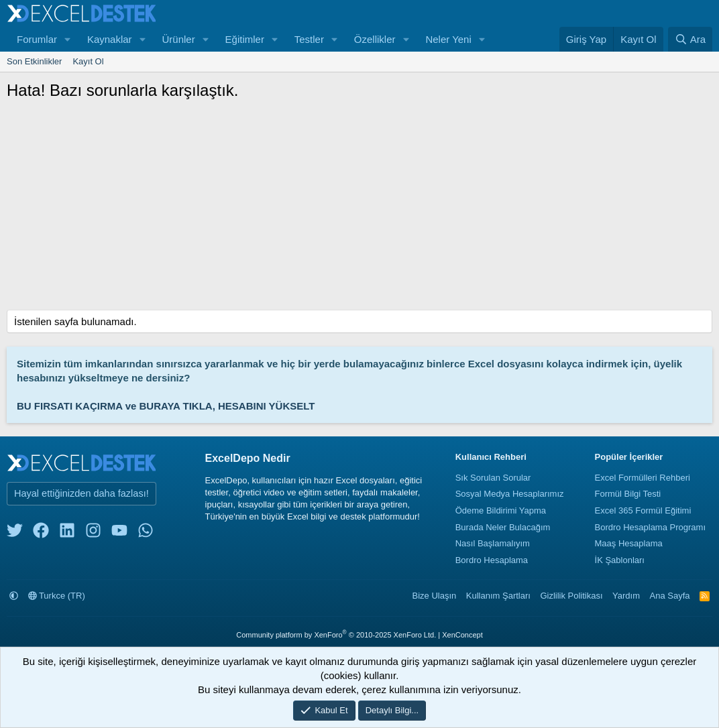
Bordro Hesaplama (492, 560)
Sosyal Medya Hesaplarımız (510, 494)
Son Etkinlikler (34, 61)
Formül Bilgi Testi (628, 494)
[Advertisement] (359, 209)
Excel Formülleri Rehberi (643, 478)
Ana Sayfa (670, 596)
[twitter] (15, 533)
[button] (68, 39)
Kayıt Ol (88, 61)
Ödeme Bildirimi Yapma (501, 510)
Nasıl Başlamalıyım (493, 543)
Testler (309, 39)
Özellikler (375, 39)
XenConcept (462, 635)
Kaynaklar (110, 39)
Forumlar (37, 39)
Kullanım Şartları (498, 596)
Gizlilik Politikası (571, 596)
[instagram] (93, 533)
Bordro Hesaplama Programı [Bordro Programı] (650, 527)
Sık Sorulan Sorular (493, 478)
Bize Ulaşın (435, 596)
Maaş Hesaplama (629, 543)
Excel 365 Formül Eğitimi (643, 510)
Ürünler (178, 39)
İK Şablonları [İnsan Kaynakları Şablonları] (620, 560)
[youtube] (119, 533)
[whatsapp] (146, 533)
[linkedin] (67, 533)
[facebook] (41, 533)
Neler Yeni (448, 39)
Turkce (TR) (57, 596)
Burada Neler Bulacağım (503, 527)
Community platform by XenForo (336, 635)
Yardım (626, 596)
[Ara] (690, 39)
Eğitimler (245, 39)
